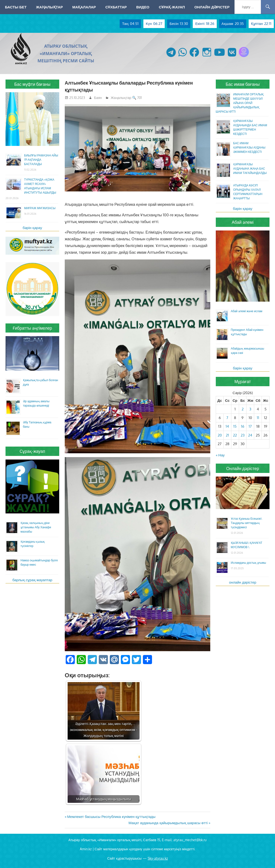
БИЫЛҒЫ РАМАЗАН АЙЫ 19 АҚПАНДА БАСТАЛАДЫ (41, 160)
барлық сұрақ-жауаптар (32, 580)
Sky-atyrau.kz (158, 858)
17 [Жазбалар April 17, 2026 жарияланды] (250, 426)
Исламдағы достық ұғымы (249, 563)
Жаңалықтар (49, 7)
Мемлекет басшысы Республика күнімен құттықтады (111, 817)
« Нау (220, 455)
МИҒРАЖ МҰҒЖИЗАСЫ (40, 208)
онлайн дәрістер (243, 582)
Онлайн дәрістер (212, 7)
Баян (98, 98)
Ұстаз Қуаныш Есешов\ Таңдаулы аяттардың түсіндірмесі (246, 523)
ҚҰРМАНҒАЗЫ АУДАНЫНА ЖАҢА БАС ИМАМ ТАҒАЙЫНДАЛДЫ (250, 169)
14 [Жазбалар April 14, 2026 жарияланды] (227, 426)
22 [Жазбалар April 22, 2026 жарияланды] (235, 435)
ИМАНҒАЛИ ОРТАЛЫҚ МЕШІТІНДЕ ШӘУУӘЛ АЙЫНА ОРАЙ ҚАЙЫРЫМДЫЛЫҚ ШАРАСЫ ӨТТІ (240, 103)
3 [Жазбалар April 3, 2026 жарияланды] (250, 409)
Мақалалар (84, 7)
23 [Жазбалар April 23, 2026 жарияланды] (243, 435)
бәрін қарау (32, 228)
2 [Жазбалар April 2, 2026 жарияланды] (243, 409)
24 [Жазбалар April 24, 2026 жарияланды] (250, 435)
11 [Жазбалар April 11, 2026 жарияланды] (258, 418)
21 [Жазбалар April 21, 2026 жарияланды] (227, 435)
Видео (143, 7)
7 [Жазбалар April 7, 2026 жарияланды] (227, 418)
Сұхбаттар (116, 7)
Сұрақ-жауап (172, 7)
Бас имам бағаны (243, 84)
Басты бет (16, 7)
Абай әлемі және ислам (247, 311)
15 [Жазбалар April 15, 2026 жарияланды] (235, 426)
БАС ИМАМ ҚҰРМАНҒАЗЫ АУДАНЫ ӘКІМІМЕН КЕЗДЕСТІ (249, 147)
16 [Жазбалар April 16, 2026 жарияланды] (243, 426)
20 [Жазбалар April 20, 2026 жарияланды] (220, 435)
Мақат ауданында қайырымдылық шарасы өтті (168, 823)
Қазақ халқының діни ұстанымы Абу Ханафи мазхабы (36, 527)
